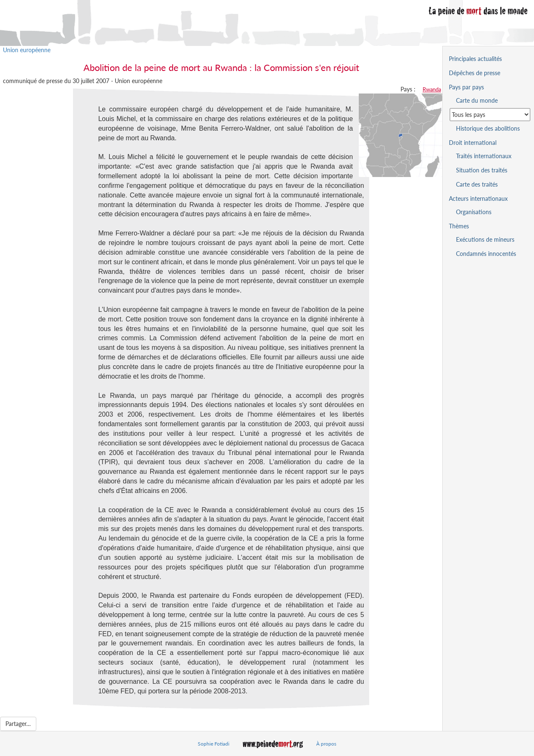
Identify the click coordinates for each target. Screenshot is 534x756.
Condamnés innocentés (486, 254)
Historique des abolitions (488, 128)
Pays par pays (466, 87)
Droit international (473, 143)
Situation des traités (482, 170)
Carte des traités (477, 184)
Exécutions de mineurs (485, 239)
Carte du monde (477, 100)
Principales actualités (475, 59)
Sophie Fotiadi (214, 744)
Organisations (474, 212)
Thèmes (459, 226)
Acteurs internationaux (478, 198)
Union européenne (27, 50)
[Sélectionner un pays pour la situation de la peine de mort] (490, 115)
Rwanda (432, 89)
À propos (326, 744)
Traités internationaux (484, 156)
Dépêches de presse (475, 73)
